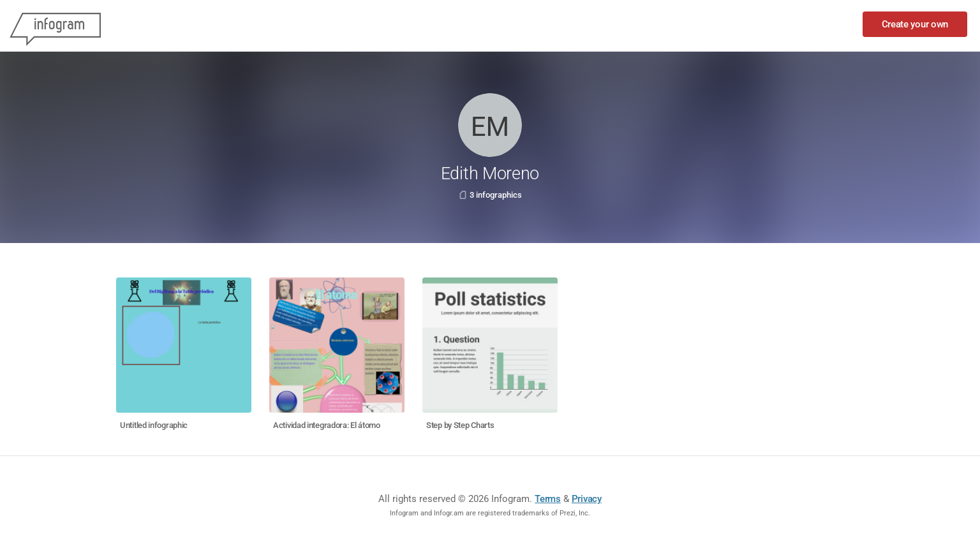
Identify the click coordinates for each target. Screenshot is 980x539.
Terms (548, 499)
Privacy (587, 499)
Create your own (915, 24)
